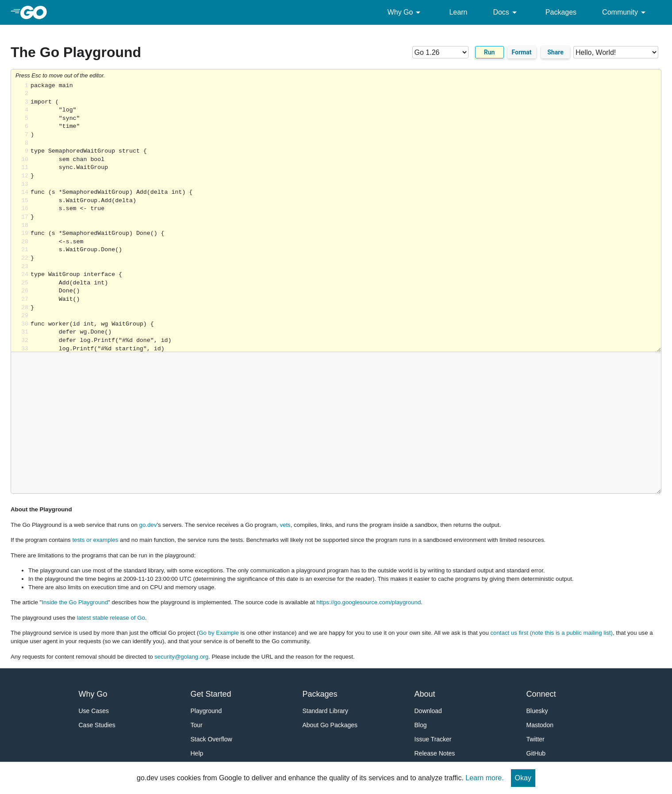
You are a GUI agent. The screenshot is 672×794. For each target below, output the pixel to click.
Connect (541, 694)
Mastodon (540, 725)
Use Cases (94, 711)
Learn (458, 12)
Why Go (406, 12)
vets (285, 525)
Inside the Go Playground (75, 602)
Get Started (211, 694)
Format (522, 52)
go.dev (148, 525)
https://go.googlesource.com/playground (369, 602)
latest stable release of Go (111, 618)
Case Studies (97, 725)
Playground (206, 711)
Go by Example (219, 633)
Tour (197, 725)
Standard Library (326, 711)
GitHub (536, 753)
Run (490, 52)
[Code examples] (616, 52)
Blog (421, 725)
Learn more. (484, 778)
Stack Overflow (211, 739)
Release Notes (435, 753)
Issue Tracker (433, 739)
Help (197, 753)
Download (428, 711)
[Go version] (440, 52)
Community (625, 12)
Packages (561, 12)
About (425, 694)
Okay (523, 778)
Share (555, 52)
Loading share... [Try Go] (346, 217)
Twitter (536, 739)
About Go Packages (330, 725)
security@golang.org (181, 657)
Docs (506, 12)
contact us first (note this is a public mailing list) (551, 633)
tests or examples (95, 540)
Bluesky (537, 711)
